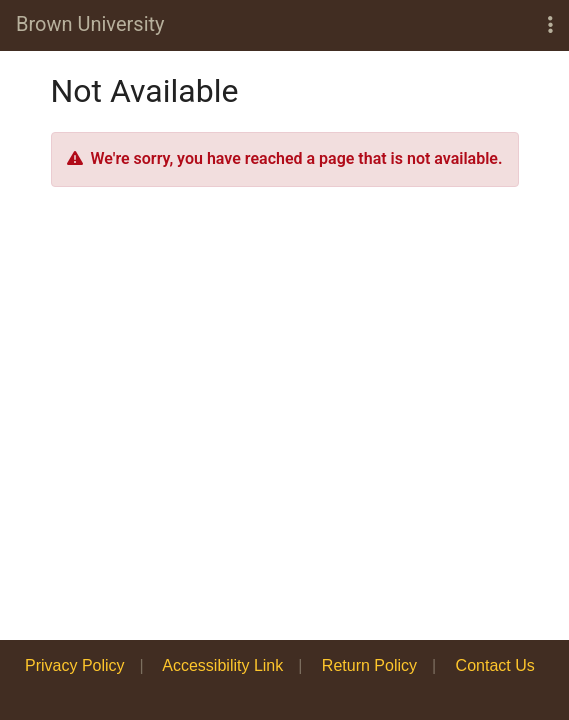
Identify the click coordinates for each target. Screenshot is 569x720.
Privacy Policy (75, 665)
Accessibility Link (222, 665)
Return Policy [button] (369, 665)
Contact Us (495, 665)
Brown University (90, 24)
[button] (550, 25)
